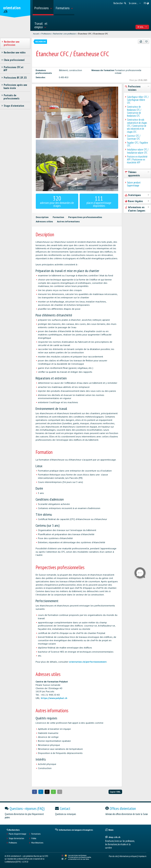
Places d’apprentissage (17, 834)
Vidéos (34, 838)
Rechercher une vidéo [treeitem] (15, 53)
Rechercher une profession (64, 34)
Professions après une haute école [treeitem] (15, 86)
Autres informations (68, 221)
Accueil (36, 34)
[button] (35, 792)
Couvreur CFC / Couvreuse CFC (134, 137)
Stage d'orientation (16, 838)
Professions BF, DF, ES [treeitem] (15, 78)
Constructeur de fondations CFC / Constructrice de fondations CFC (134, 111)
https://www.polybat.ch (54, 698)
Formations (36, 834)
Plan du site (113, 856)
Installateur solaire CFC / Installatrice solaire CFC (138, 151)
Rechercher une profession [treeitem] (12, 43)
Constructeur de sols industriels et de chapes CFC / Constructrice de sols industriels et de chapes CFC (137, 126)
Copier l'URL (115, 792)
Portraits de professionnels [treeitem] (12, 97)
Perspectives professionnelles (85, 217)
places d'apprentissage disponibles (99, 201)
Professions (46, 34)
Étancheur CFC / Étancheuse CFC (93, 34)
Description (42, 217)
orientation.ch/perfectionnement (88, 662)
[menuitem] (43, 8)
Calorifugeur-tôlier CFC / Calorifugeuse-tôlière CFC (138, 100)
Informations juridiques (128, 856)
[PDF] (141, 42)
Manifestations (37, 843)
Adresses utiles (44, 221)
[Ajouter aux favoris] (146, 42)
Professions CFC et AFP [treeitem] (13, 69)
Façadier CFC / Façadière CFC (138, 144)
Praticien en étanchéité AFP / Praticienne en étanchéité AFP (137, 160)
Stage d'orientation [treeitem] (14, 106)
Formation (58, 217)
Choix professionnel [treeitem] (14, 60)
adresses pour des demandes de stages (57, 201)
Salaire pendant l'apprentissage (134, 184)
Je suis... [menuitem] (142, 27)
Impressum (142, 856)
